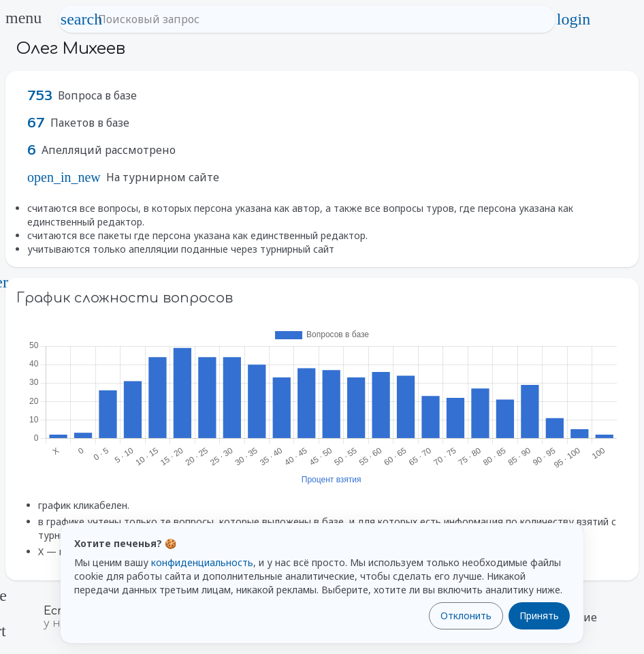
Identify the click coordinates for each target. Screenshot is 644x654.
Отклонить (466, 616)
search (82, 19)
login (573, 19)
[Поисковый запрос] (320, 19)
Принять (539, 616)
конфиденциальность (202, 562)
